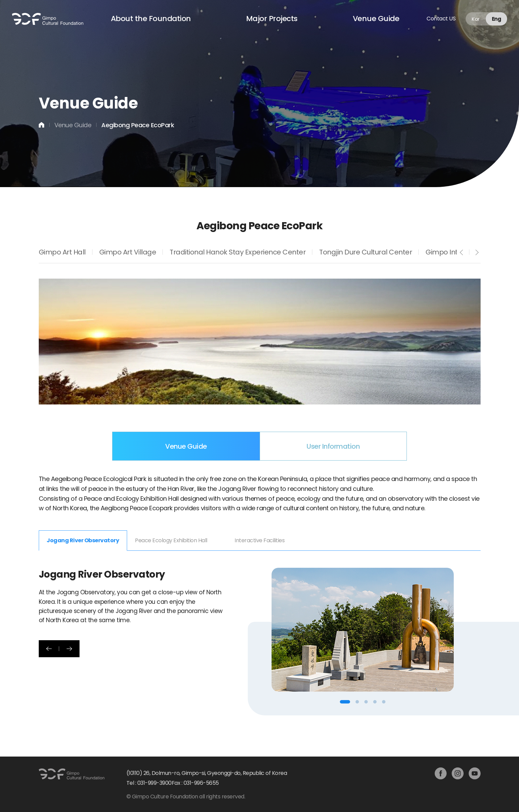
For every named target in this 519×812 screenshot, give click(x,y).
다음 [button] (69, 649)
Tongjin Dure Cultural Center (366, 252)
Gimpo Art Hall (62, 252)
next (477, 252)
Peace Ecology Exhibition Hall (171, 540)
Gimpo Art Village (128, 252)
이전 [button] (49, 649)
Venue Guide (376, 19)
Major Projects (272, 19)
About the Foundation (151, 19)
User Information (333, 446)
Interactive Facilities (259, 540)
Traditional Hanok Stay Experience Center (238, 252)
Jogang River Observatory (83, 540)
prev (462, 252)
